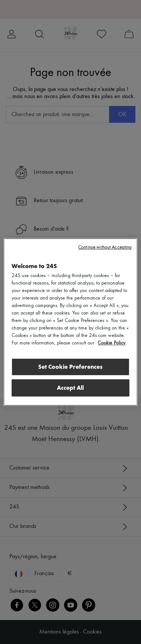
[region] (70, 322)
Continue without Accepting (105, 247)
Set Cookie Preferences (70, 367)
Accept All (70, 388)
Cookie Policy (111, 343)
